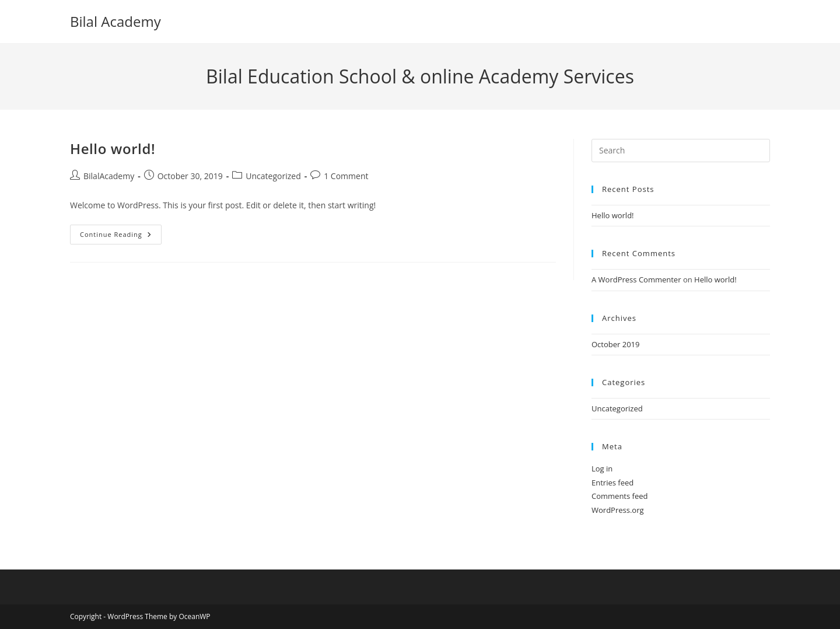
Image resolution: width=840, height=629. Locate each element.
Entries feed (612, 483)
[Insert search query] (681, 151)
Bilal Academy (116, 21)
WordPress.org (618, 510)
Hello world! (113, 148)
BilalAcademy (109, 176)
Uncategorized (273, 176)
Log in (602, 469)
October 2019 (615, 344)
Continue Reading (121, 237)
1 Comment (346, 176)
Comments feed (619, 496)
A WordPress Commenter (636, 279)
